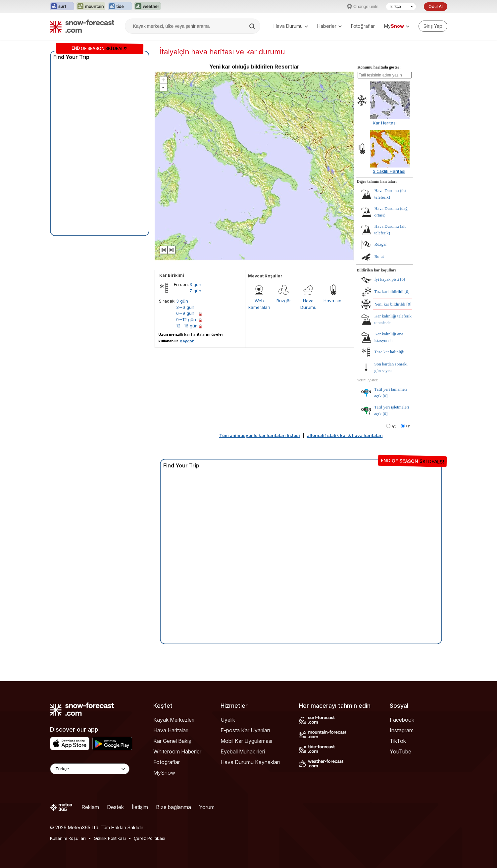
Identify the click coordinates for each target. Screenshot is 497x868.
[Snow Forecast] (82, 26)
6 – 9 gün (185, 313)
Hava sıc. (333, 301)
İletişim (140, 807)
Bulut (379, 256)
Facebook (402, 720)
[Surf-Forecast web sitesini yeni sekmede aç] (62, 7)
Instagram (402, 730)
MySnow (164, 773)
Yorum (207, 807)
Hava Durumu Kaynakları (250, 762)
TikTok (398, 741)
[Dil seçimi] (401, 7)
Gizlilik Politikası (110, 838)
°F (408, 427)
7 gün (195, 291)
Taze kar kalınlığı (390, 352)
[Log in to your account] (433, 26)
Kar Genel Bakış (172, 741)
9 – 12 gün (186, 319)
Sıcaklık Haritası (389, 171)
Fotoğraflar (363, 26)
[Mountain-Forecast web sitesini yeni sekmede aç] (91, 7)
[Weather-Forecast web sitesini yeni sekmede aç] (148, 7)
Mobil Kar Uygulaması (246, 741)
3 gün (195, 284)
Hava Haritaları (171, 730)
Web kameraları (259, 304)
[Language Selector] (90, 769)
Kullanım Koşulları (68, 838)
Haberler (329, 26)
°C (394, 427)
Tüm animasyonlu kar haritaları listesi (260, 435)
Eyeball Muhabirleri (243, 751)
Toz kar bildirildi (389, 291)
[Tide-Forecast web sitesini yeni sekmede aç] (120, 7)
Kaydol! (187, 341)
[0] (402, 279)
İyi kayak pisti (387, 279)
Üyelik (228, 720)
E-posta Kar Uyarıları (245, 730)
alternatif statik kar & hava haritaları (345, 435)
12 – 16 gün (187, 326)
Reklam (90, 807)
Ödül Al (435, 6)
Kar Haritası (385, 123)
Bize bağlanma (174, 807)
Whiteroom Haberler (177, 751)
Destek (115, 807)
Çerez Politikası (149, 838)
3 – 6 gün (185, 307)
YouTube (400, 751)
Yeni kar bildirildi (390, 304)
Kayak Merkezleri (174, 720)
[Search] (253, 26)
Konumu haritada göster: (379, 67)
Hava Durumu (291, 26)
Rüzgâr (284, 301)
